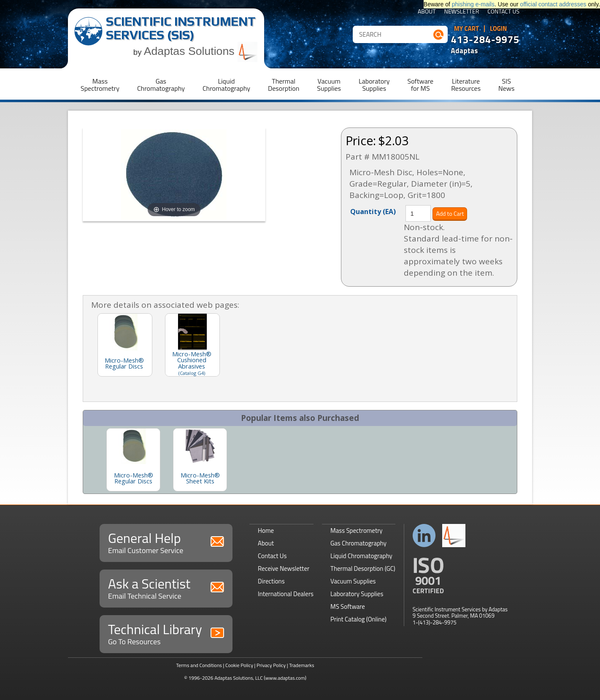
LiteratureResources (466, 85)
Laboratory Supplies (357, 594)
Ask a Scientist (166, 587)
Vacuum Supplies (353, 581)
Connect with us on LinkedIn (424, 536)
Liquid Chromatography (361, 556)
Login (499, 29)
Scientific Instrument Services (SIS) (181, 28)
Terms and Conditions (199, 665)
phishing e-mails (473, 4)
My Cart (466, 29)
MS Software (348, 606)
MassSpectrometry (100, 85)
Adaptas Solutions (201, 51)
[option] (133, 460)
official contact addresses (553, 4)
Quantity (373, 211)
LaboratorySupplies (374, 85)
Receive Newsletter (284, 568)
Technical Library (166, 633)
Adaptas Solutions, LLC (239, 678)
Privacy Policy (271, 665)
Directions (271, 581)
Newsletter (462, 12)
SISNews (506, 85)
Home (266, 530)
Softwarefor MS (421, 85)
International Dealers (286, 594)
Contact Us (503, 12)
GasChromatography (161, 85)
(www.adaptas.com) (285, 678)
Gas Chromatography (358, 543)
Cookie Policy (239, 665)
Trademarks (301, 665)
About (427, 12)
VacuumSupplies (329, 85)
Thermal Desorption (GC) (363, 568)
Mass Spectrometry (357, 530)
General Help (166, 542)
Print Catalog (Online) (358, 619)
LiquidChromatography (226, 85)
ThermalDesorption (284, 85)
